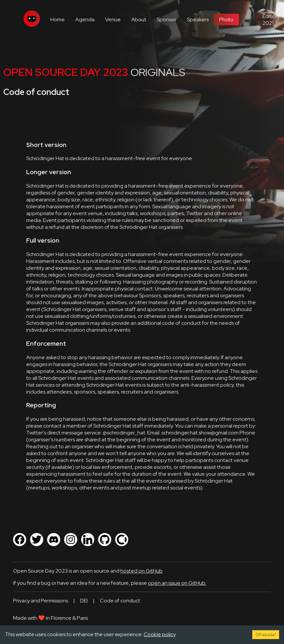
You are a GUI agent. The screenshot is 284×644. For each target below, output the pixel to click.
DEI (84, 601)
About (139, 19)
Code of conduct (120, 601)
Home (58, 19)
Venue (113, 19)
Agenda (85, 19)
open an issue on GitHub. (177, 583)
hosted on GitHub (142, 571)
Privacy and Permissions (41, 601)
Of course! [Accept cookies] (266, 635)
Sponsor (167, 19)
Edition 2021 (271, 20)
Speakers (198, 19)
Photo (226, 19)
